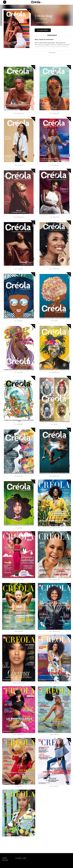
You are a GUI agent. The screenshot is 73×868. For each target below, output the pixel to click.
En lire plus (52, 52)
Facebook (5, 860)
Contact (5, 858)
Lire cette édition (43, 30)
